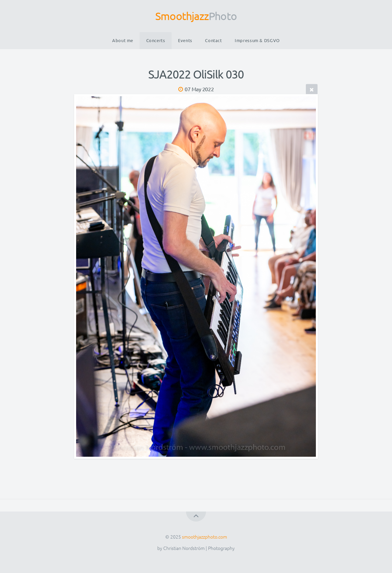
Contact (213, 40)
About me (123, 40)
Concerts (156, 40)
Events (185, 40)
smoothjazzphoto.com (205, 537)
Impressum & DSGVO (257, 40)
